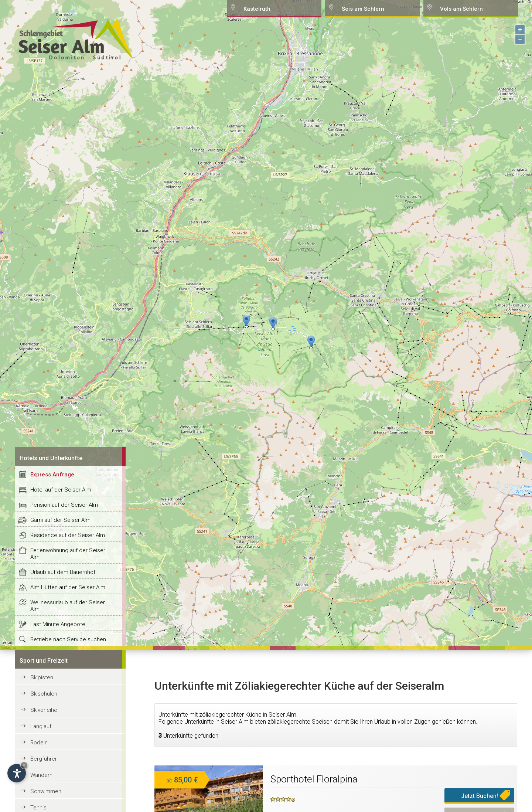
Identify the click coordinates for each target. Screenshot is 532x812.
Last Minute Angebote (58, 624)
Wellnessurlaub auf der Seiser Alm (68, 606)
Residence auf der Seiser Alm (68, 535)
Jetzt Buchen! (480, 796)
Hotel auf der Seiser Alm (61, 490)
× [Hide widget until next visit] (24, 765)
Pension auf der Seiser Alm (64, 505)
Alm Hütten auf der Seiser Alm (68, 587)
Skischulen (44, 694)
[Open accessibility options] (17, 773)
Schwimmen (46, 791)
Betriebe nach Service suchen (68, 639)
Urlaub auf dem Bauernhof (63, 572)
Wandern (41, 775)
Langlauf (41, 726)
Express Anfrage (52, 475)
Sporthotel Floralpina (314, 779)
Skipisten (42, 677)
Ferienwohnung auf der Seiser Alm (68, 554)
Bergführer (44, 759)
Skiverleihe (44, 710)
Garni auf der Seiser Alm (60, 520)
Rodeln (39, 743)
